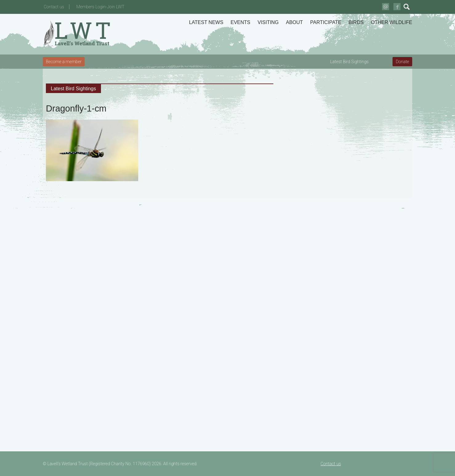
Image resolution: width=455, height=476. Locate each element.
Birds (356, 22)
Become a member (64, 62)
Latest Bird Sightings (350, 62)
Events (240, 22)
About (294, 22)
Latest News (206, 22)
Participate (326, 22)
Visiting (268, 22)
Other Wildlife (392, 22)
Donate (402, 62)
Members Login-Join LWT (100, 7)
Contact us (54, 7)
